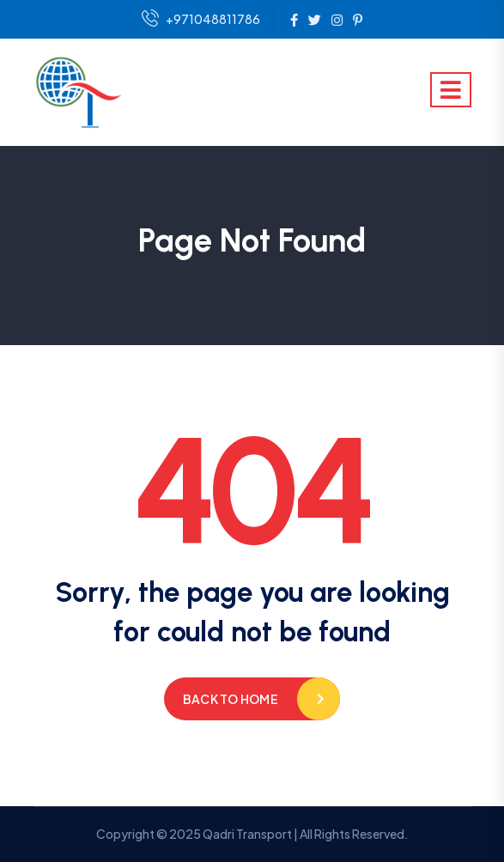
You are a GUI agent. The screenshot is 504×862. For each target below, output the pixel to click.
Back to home (231, 699)
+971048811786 (201, 20)
